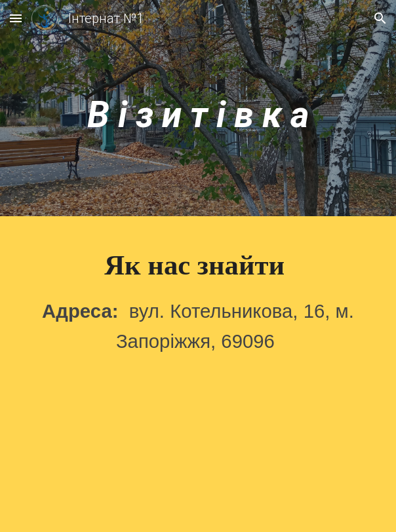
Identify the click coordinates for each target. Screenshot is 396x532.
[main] (198, 111)
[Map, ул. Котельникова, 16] (198, 454)
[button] (16, 18)
